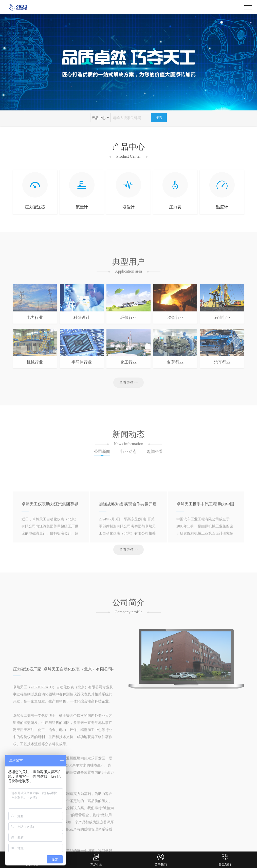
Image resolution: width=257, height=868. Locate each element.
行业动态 (128, 455)
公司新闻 (102, 455)
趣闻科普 (155, 455)
